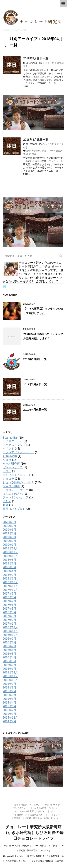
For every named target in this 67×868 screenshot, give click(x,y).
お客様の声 (10, 456)
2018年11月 (10, 552)
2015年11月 (10, 676)
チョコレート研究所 (52, 151)
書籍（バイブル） (14, 509)
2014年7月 (10, 721)
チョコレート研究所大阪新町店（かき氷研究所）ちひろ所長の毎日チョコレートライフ (34, 833)
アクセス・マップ (14, 445)
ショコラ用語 (11, 486)
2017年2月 (10, 620)
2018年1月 (10, 579)
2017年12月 (10, 582)
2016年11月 (10, 631)
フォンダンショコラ (16, 497)
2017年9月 (10, 594)
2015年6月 (10, 695)
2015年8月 (10, 688)
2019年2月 (10, 541)
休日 (26, 154)
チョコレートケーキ (16, 490)
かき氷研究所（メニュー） (27, 805)
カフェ (7, 471)
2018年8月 (10, 560)
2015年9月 (10, 684)
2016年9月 (10, 639)
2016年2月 (10, 665)
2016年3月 (10, 661)
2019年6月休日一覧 (35, 359)
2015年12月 (10, 672)
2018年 (16, 30)
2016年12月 (10, 627)
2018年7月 (10, 563)
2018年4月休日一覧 (36, 140)
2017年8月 (10, 597)
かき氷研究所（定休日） (46, 808)
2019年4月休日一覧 (35, 410)
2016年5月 (10, 654)
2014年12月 (10, 718)
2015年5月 (10, 699)
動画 (6, 505)
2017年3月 (10, 616)
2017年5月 (10, 609)
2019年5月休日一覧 (35, 384)
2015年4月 (10, 703)
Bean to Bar (10, 438)
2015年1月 (10, 714)
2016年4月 (10, 657)
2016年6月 (10, 650)
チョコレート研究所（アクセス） (31, 811)
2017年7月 (10, 601)
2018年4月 (10, 571)
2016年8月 (10, 642)
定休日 (33, 154)
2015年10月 (10, 680)
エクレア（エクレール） (18, 452)
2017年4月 (10, 612)
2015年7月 (10, 691)
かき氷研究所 (33, 151)
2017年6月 (10, 605)
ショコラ (8, 479)
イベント (8, 449)
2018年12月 (10, 548)
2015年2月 (10, 710)
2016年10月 (10, 635)
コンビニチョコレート (17, 475)
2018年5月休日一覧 (36, 58)
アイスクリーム (13, 441)
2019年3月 (10, 537)
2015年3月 (10, 706)
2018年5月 (10, 567)
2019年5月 (10, 533)
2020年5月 (10, 522)
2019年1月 (10, 545)
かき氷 (7, 460)
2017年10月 (10, 590)
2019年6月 (10, 530)
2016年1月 (10, 669)
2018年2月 (10, 575)
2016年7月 (10, 646)
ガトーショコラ (13, 467)
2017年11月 (10, 586)
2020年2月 (10, 526)
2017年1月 (10, 624)
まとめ (7, 501)
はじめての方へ (13, 494)
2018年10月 (10, 556)
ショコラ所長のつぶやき (18, 482)
